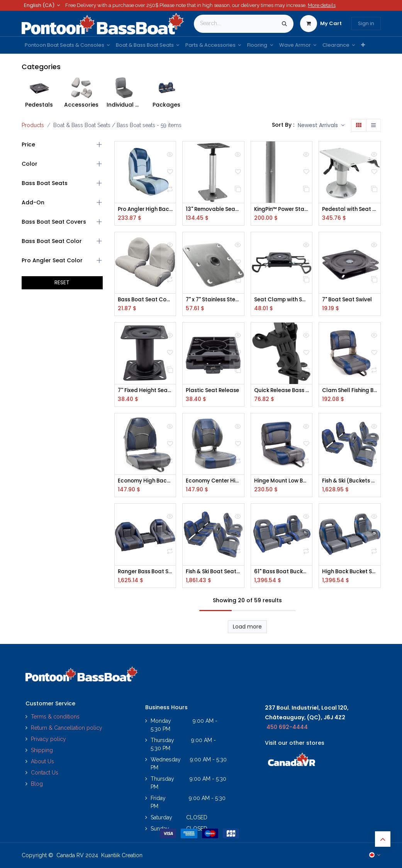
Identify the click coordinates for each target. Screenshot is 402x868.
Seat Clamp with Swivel (282, 300)
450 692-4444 (287, 727)
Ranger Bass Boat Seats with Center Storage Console (145, 573)
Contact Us (45, 773)
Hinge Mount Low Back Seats (282, 482)
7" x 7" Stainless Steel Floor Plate (213, 300)
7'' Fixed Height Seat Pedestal (145, 391)
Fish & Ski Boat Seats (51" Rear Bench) (213, 573)
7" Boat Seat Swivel (349, 300)
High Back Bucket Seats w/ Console (350, 573)
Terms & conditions (55, 717)
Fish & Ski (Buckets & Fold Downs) (350, 482)
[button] (321, 126)
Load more (247, 628)
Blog (37, 784)
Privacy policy (49, 739)
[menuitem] (67, 45)
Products (33, 125)
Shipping (42, 751)
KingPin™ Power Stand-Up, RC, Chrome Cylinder (282, 210)
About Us (42, 762)
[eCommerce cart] (321, 24)
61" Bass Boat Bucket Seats (282, 573)
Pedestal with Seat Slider (350, 210)
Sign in (366, 23)
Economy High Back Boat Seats (145, 482)
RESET (62, 282)
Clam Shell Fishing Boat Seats (350, 391)
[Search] (284, 24)
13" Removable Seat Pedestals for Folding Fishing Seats (213, 210)
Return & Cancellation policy (67, 728)
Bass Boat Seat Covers (145, 300)
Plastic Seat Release (213, 391)
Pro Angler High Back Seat (145, 210)
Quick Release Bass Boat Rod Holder (282, 391)
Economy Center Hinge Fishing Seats (213, 482)
